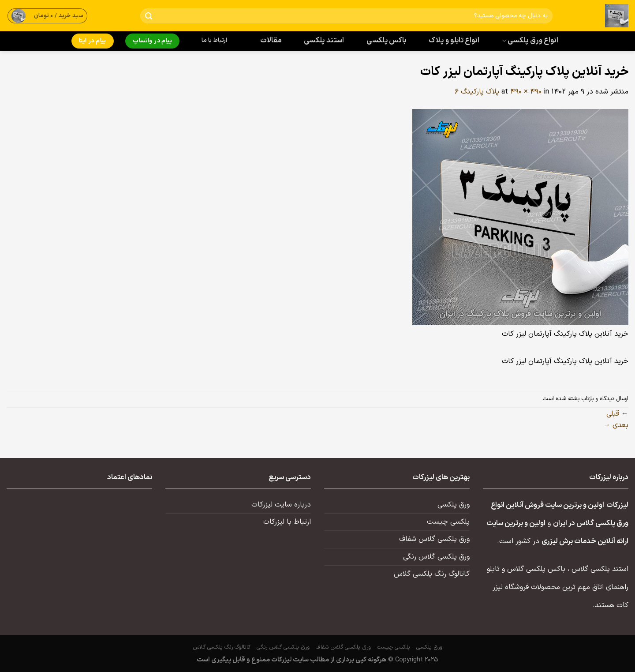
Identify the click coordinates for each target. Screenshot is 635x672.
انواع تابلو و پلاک (454, 41)
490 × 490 (526, 92)
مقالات (271, 41)
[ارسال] (149, 16)
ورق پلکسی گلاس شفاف (434, 539)
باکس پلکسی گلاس (536, 569)
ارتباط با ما (214, 41)
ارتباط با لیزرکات (287, 522)
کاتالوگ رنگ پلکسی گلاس (432, 574)
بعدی (616, 425)
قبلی (617, 414)
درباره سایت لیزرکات (281, 505)
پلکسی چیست (448, 522)
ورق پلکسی (454, 505)
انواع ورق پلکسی (530, 41)
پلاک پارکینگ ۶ (477, 92)
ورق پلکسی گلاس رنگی (436, 557)
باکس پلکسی (386, 41)
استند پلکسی (324, 41)
